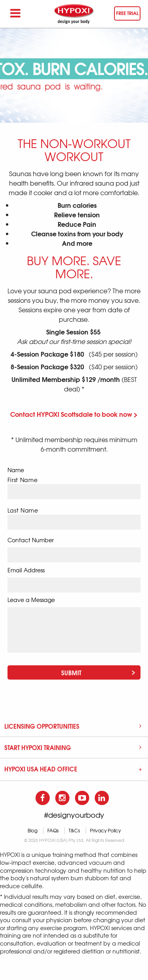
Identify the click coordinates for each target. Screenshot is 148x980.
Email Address (26, 570)
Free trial (127, 13)
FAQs (53, 831)
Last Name (23, 510)
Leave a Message (31, 600)
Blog (33, 831)
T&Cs (74, 831)
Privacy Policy (105, 831)
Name (16, 470)
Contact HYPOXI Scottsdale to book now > (74, 414)
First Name (23, 480)
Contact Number (31, 540)
